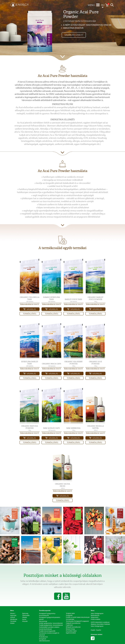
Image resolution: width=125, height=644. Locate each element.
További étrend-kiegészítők (47, 631)
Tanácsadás (26, 615)
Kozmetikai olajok (71, 631)
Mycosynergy (43, 621)
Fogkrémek (69, 625)
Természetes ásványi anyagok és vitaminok (49, 634)
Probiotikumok (43, 637)
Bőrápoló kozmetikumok (73, 627)
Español (99, 630)
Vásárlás (31, 309)
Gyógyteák (69, 615)
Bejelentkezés (95, 615)
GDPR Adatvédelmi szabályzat (100, 622)
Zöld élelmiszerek (44, 641)
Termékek (13, 621)
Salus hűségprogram (97, 613)
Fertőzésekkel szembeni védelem (49, 627)
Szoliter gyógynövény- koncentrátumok (51, 623)
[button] (30, 277)
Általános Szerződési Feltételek (100, 624)
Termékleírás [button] (30, 314)
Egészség (25, 613)
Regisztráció (95, 617)
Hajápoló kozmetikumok (73, 623)
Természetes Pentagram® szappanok (77, 621)
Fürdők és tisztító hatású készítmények (78, 617)
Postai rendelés (96, 619)
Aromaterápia (70, 619)
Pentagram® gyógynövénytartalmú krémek (50, 618)
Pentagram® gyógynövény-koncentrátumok (47, 614)
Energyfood (43, 639)
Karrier (24, 619)
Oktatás (25, 617)
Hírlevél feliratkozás (14, 618)
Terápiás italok (70, 613)
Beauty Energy (70, 629)
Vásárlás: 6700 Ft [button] (74, 35)
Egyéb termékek (71, 633)
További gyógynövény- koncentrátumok (51, 625)
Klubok (12, 623)
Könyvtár (25, 621)
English (93, 630)
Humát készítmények (45, 629)
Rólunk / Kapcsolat (13, 614)
